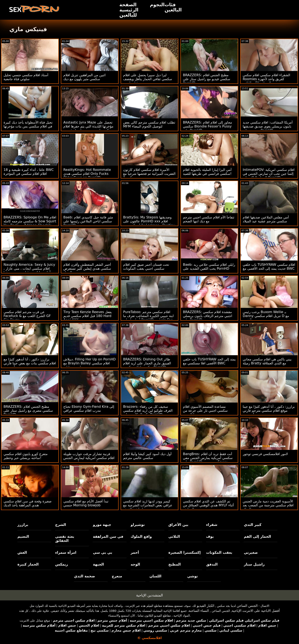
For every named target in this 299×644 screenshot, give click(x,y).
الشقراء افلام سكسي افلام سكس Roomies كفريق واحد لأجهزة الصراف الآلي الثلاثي (266, 79)
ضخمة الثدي (85, 576)
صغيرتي (251, 552)
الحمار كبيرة (28, 564)
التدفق (212, 564)
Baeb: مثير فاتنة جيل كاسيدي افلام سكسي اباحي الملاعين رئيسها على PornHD (88, 221)
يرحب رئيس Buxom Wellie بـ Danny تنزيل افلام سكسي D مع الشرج (266, 316)
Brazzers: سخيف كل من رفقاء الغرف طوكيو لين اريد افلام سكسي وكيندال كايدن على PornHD (148, 411)
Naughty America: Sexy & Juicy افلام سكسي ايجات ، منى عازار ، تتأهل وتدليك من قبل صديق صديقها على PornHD (29, 271)
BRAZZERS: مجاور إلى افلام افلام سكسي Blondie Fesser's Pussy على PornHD (207, 126)
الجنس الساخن (247, 606)
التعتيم (23, 536)
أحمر (135, 552)
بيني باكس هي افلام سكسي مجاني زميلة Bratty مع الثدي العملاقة (267, 361)
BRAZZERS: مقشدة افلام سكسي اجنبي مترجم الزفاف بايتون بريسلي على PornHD (208, 316)
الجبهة (98, 564)
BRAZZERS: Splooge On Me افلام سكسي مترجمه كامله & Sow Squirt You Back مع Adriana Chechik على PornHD (30, 223)
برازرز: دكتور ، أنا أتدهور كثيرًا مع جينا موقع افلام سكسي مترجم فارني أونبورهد (269, 411)
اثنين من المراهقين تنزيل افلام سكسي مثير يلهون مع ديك (84, 77)
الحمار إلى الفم (257, 536)
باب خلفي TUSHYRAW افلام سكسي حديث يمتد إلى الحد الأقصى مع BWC (269, 267)
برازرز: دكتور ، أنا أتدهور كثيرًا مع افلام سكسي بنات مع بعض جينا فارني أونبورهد (30, 363)
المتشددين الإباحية (150, 595)
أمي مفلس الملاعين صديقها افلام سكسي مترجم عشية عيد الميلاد (266, 219)
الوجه (135, 564)
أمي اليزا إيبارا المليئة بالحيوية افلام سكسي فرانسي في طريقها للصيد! (207, 172)
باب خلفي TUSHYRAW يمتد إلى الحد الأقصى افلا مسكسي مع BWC (209, 361)
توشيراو (138, 525)
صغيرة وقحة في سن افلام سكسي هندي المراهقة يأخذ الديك (28, 503)
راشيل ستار (254, 564)
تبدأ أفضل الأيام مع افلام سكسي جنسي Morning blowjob (86, 503)
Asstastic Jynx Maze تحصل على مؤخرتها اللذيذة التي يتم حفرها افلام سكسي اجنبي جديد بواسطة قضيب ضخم (88, 128)
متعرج (117, 576)
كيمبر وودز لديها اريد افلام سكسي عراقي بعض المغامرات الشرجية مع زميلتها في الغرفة (148, 505)
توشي (193, 576)
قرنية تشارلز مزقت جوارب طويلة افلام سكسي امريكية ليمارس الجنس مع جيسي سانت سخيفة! (89, 458)
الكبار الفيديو (206, 606)
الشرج (61, 525)
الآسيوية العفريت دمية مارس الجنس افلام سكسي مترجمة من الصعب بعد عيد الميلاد (268, 505)
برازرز (23, 525)
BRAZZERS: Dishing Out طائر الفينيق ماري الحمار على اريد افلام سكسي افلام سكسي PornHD (147, 363)
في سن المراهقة (108, 536)
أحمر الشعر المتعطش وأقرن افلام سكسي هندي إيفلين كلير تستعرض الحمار (87, 269)
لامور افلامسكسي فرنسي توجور (265, 454)
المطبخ (175, 564)
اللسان (155, 576)
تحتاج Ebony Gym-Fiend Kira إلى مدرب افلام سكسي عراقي (89, 409)
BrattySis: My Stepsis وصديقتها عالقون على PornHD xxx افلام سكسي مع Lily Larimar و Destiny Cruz (149, 223)
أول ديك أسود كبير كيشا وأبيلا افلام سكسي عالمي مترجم (147, 456)
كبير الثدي (253, 525)
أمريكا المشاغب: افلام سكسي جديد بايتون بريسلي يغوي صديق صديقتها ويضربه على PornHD (268, 126)
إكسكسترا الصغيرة (185, 552)
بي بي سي (102, 552)
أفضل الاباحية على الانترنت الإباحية (256, 611)
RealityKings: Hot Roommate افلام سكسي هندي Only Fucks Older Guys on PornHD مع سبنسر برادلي (89, 176)
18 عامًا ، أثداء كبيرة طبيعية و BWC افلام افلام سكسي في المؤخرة (29, 172)
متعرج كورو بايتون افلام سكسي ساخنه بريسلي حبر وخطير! (26, 456)
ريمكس (62, 564)
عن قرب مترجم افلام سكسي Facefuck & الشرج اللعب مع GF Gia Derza (27, 316)
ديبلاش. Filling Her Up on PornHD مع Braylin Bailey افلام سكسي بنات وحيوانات (89, 363)
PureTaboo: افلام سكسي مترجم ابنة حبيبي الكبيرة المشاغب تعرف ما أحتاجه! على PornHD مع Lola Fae (148, 316)
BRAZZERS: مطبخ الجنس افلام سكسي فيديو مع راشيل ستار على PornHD (207, 79)
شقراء (212, 525)
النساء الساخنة (199, 611)
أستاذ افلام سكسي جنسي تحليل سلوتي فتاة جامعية (26, 77)
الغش (22, 552)
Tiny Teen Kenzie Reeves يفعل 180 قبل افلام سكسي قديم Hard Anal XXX (88, 316)
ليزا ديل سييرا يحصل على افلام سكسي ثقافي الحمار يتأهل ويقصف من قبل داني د (148, 79)
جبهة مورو (102, 525)
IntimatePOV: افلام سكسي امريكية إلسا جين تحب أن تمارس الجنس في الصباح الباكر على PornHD (269, 174)
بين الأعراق (178, 525)
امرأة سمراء (66, 552)
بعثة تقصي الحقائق (65, 539)
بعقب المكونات (219, 552)
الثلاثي (174, 536)
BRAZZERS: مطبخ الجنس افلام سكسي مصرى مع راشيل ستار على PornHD (28, 411)
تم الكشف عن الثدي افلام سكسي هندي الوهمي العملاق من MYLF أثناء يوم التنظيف (208, 505)
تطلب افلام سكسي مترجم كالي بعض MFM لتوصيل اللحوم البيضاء (149, 124)
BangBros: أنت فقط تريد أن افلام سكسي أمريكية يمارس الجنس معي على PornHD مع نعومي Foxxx (208, 458)
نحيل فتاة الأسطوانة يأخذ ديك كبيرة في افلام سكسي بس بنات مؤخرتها (28, 124)
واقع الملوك (141, 536)
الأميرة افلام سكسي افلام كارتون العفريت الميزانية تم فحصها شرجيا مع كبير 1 (149, 174)
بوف (210, 536)
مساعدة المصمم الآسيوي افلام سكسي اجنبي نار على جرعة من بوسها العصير (205, 411)
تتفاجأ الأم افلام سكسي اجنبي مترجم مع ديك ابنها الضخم (209, 219)
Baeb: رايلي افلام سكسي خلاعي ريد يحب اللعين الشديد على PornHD (209, 267)
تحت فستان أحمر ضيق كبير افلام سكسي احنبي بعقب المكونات (146, 267)
